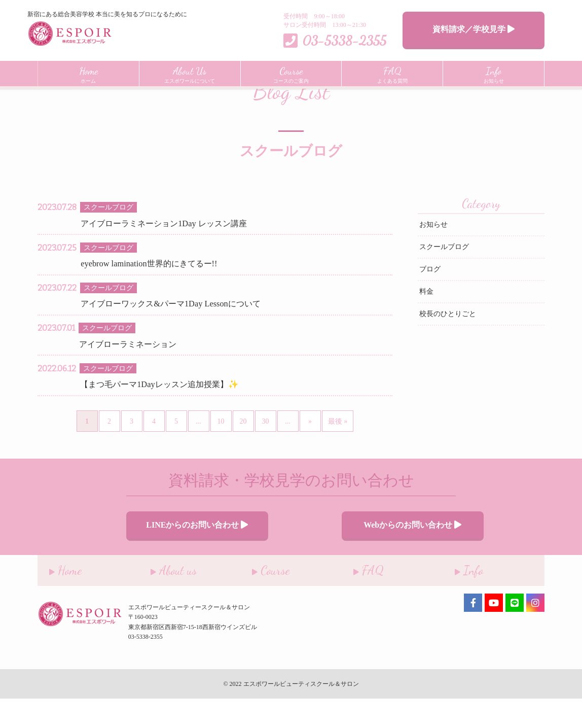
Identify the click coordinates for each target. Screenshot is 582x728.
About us (162, 597)
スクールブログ (444, 279)
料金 (426, 323)
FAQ (357, 597)
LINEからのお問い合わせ (197, 555)
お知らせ (494, 74)
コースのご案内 (291, 74)
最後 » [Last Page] (338, 453)
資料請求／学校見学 (474, 29)
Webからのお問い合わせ (385, 555)
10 (221, 453)
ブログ (430, 301)
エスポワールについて (190, 74)
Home (45, 95)
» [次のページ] (310, 453)
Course (259, 597)
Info (457, 597)
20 (243, 453)
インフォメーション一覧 (101, 95)
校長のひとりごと (448, 346)
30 (266, 453)
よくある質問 (392, 74)
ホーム (88, 74)
